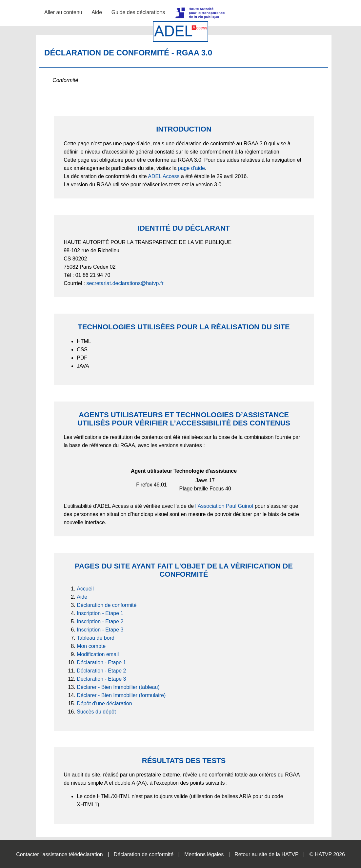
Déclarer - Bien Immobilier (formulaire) (121, 695)
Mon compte (91, 646)
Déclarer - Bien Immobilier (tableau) (118, 687)
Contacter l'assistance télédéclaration (60, 854)
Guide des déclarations (138, 12)
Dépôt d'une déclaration (104, 703)
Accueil (85, 589)
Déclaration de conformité (107, 605)
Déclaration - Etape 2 (101, 671)
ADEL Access (164, 176)
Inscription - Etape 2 (100, 621)
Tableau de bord (96, 638)
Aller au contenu (63, 12)
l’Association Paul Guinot (224, 506)
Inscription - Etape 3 (100, 630)
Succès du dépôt (96, 712)
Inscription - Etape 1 (100, 613)
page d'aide (191, 168)
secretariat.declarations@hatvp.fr (125, 283)
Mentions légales (204, 854)
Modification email (98, 654)
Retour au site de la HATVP (266, 854)
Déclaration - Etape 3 (101, 679)
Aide (97, 12)
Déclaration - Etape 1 (101, 662)
